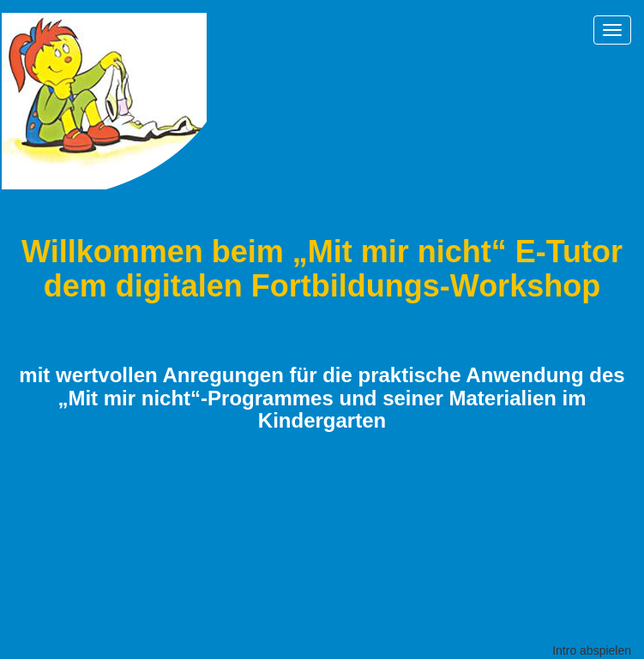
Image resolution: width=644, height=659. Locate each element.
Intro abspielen (592, 650)
